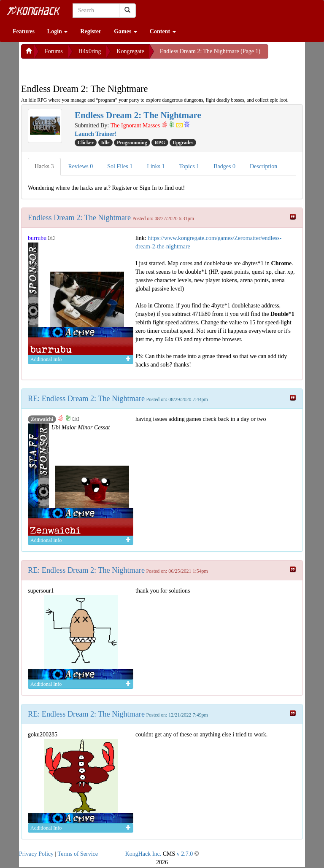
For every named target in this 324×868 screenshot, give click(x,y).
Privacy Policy (36, 854)
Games (126, 31)
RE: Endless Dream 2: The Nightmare (86, 399)
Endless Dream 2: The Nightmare (79, 218)
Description (263, 166)
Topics (189, 166)
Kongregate (130, 51)
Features (24, 31)
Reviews (81, 166)
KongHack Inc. (143, 854)
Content (163, 31)
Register (91, 31)
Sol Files (120, 166)
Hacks (44, 166)
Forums (54, 51)
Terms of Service (78, 854)
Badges (224, 166)
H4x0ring (90, 51)
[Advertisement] (89, 69)
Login (58, 31)
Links (156, 166)
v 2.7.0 (185, 854)
